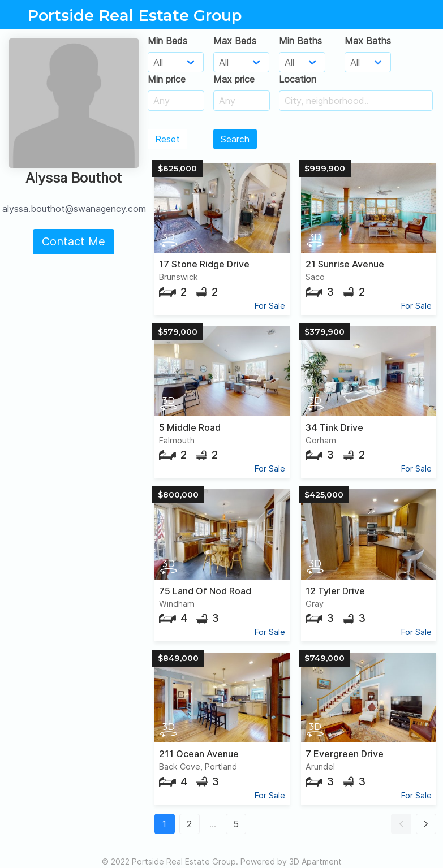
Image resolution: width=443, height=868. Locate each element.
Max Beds (235, 41)
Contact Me (74, 241)
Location (298, 79)
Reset (167, 139)
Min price (167, 79)
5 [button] (236, 824)
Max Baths (368, 41)
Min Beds (167, 41)
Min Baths (300, 41)
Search (235, 139)
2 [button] (189, 824)
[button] (401, 824)
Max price (234, 79)
